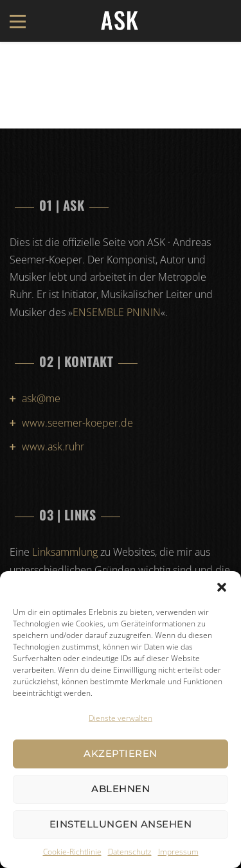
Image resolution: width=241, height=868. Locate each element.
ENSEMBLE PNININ (117, 312)
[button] (222, 587)
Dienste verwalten (121, 718)
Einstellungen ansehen (121, 824)
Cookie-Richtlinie (72, 852)
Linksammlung (65, 552)
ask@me (41, 398)
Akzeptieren (121, 753)
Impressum (178, 852)
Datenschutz (130, 852)
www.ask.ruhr (53, 447)
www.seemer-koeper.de (77, 423)
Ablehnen (121, 789)
